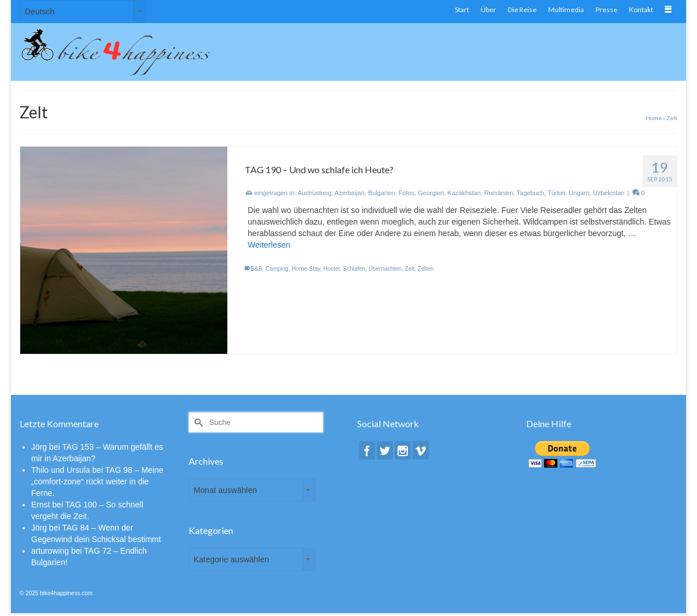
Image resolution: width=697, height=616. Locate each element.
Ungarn (579, 193)
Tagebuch (530, 193)
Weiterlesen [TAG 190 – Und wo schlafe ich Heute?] (269, 245)
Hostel (331, 269)
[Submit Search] (197, 422)
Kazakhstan (464, 193)
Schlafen (354, 269)
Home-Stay (306, 269)
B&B (256, 269)
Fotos (407, 193)
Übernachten (385, 269)
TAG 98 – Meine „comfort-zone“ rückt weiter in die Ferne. (97, 481)
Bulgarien (381, 193)
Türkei (557, 193)
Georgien (431, 193)
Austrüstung (315, 193)
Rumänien (499, 193)
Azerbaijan (350, 193)
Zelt (410, 269)
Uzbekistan (609, 193)
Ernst (41, 505)
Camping (277, 269)
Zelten (426, 269)
